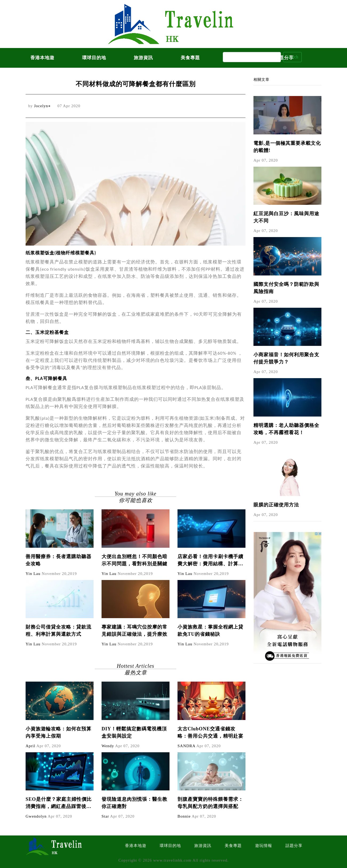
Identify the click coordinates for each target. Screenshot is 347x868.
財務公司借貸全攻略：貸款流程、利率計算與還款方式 (58, 631)
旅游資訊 (143, 58)
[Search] (252, 57)
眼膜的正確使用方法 (276, 505)
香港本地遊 (42, 58)
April (31, 746)
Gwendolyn (36, 816)
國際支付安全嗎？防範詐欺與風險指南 (286, 288)
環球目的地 (94, 58)
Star (105, 816)
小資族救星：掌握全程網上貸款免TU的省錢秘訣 (210, 631)
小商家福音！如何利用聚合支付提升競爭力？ (286, 358)
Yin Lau (33, 574)
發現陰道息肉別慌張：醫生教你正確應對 (134, 803)
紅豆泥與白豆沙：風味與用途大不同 (286, 217)
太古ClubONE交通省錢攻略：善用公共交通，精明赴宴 (210, 732)
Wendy (108, 746)
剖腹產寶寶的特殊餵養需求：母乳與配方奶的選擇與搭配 (210, 803)
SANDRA (186, 746)
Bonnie (184, 816)
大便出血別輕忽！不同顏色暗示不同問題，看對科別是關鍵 (134, 560)
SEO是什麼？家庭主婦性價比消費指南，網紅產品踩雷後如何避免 (59, 803)
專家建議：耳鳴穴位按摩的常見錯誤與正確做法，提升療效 (134, 631)
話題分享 (294, 846)
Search (292, 57)
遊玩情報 (264, 846)
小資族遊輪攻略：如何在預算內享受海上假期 (58, 732)
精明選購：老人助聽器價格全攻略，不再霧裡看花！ (286, 429)
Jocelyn (41, 106)
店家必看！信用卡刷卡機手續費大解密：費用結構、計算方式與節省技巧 (210, 561)
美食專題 (190, 58)
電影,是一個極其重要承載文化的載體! (287, 147)
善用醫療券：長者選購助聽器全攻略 (58, 560)
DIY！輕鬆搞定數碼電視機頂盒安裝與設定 (134, 732)
